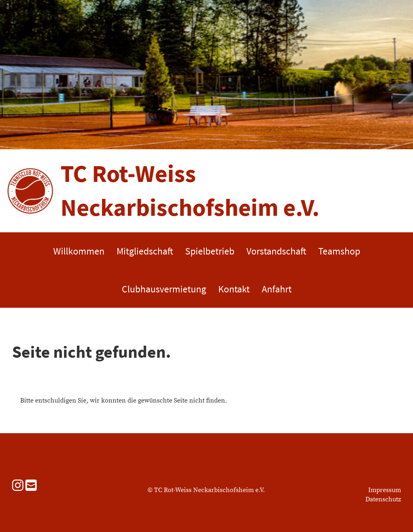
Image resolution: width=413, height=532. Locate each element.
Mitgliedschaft (145, 251)
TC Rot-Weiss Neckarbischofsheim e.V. (190, 190)
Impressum (385, 490)
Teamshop (339, 251)
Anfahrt (277, 289)
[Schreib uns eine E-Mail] (31, 486)
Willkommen (79, 251)
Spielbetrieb (210, 251)
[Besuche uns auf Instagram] (18, 486)
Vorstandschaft (276, 251)
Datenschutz (383, 499)
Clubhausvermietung (164, 289)
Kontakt (234, 289)
